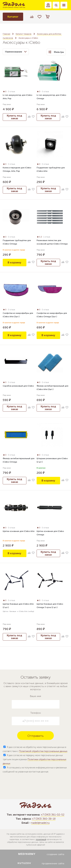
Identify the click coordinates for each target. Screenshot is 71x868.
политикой (41, 839)
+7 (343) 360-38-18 (44, 819)
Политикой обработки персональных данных (43, 751)
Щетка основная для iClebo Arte (19, 531)
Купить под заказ (14, 117)
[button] (48, 5)
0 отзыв (11, 91)
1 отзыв (47, 237)
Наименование (16, 52)
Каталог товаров (24, 34)
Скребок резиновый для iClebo (18, 386)
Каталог (13, 17)
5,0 (40, 237)
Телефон (36, 713)
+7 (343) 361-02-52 (53, 815)
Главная (6, 34)
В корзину (14, 262)
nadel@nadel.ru (40, 823)
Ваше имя (35, 696)
